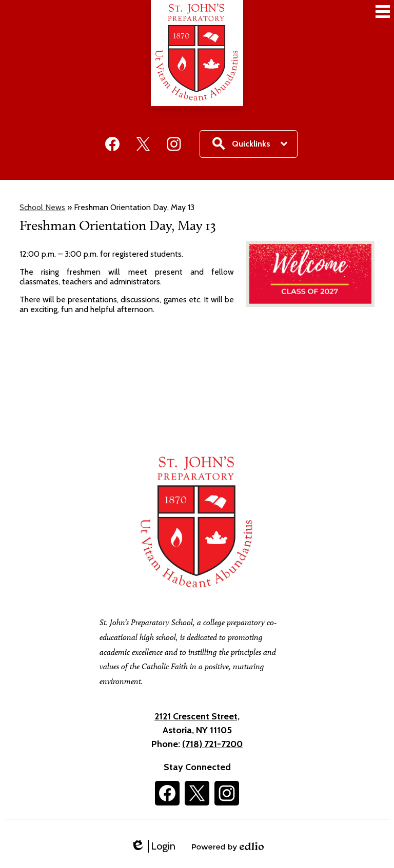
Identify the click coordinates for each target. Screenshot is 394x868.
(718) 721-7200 (212, 744)
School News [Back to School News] (42, 207)
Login (153, 846)
